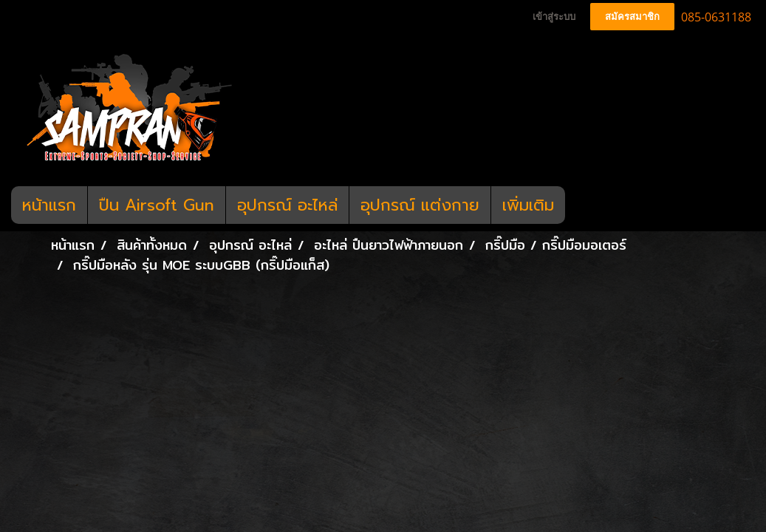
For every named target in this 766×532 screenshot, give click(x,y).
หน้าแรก (49, 205)
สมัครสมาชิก (632, 17)
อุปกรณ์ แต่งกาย (420, 205)
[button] (578, 205)
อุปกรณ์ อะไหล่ (287, 205)
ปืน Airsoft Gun (157, 205)
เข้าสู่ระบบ (554, 17)
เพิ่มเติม (528, 205)
